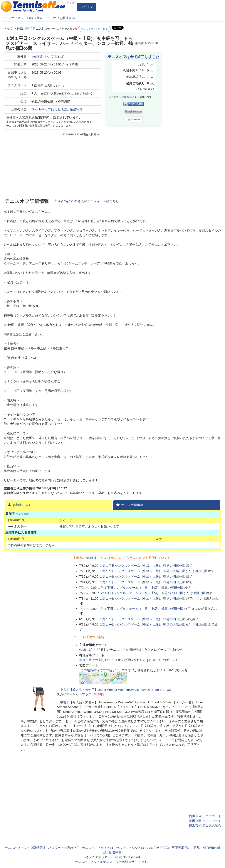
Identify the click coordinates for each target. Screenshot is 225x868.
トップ (70, 2)
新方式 (128, 97)
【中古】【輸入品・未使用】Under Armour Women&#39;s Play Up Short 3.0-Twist (115, 690)
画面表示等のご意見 (186, 848)
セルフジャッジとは (130, 848)
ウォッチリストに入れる (94, 29)
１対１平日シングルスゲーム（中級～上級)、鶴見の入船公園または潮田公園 (153, 571)
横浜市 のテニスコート (205, 816)
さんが (90, 650)
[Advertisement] (194, 81)
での (89, 660)
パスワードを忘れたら (64, 848)
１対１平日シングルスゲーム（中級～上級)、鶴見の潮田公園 (142, 566)
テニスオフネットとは (98, 848)
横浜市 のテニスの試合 (205, 826)
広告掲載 (115, 852)
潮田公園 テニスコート (205, 821)
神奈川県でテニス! (30, 29)
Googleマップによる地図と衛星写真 (57, 109)
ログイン (87, 7)
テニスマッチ (113, 862)
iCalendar (134, 119)
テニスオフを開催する (59, 18)
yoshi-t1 (37, 57)
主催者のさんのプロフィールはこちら (87, 201)
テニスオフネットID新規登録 (22, 18)
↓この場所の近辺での (94, 670)
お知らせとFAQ (158, 848)
